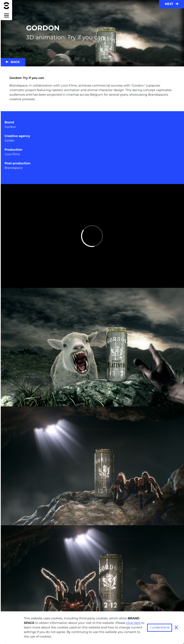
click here (133, 623)
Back (13, 62)
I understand (160, 628)
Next (172, 4)
